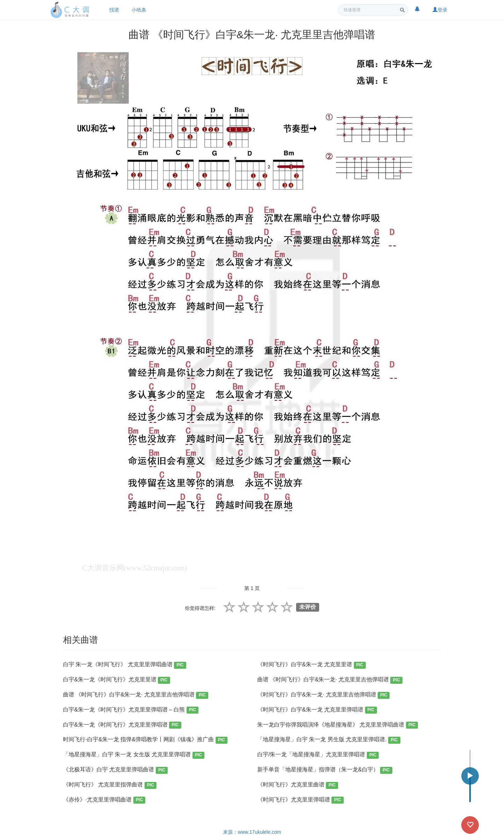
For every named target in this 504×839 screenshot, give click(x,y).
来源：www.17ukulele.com (252, 832)
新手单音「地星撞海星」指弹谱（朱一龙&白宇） (325, 770)
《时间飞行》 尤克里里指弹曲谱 (110, 785)
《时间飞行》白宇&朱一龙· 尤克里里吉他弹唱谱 (323, 695)
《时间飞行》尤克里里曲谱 (298, 785)
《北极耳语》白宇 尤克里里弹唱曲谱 (115, 770)
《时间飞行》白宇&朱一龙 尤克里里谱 (311, 665)
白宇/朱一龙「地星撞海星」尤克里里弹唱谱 (318, 755)
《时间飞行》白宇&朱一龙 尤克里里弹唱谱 (317, 710)
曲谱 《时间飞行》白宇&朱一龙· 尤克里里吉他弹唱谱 (330, 680)
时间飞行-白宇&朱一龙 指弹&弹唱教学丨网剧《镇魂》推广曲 (145, 740)
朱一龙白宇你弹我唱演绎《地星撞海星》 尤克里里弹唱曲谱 (338, 725)
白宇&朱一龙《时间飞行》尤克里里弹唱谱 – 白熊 (131, 710)
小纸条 (139, 10)
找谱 (114, 10)
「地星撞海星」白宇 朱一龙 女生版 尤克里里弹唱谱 (134, 755)
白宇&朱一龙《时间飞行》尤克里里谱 (117, 680)
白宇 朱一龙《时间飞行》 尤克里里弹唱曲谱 (125, 665)
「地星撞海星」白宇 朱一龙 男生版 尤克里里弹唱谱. (329, 740)
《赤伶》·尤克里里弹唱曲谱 (104, 800)
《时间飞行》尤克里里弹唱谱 (300, 800)
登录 (440, 10)
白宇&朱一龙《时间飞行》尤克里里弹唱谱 (122, 725)
